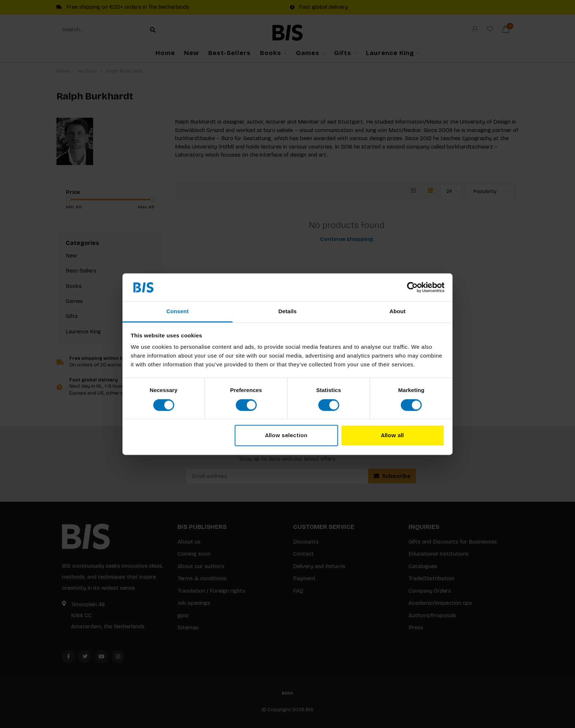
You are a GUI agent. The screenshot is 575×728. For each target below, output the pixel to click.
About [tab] (398, 312)
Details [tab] (287, 312)
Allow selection (286, 436)
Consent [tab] (178, 312)
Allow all (392, 436)
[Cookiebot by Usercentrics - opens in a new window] (412, 287)
